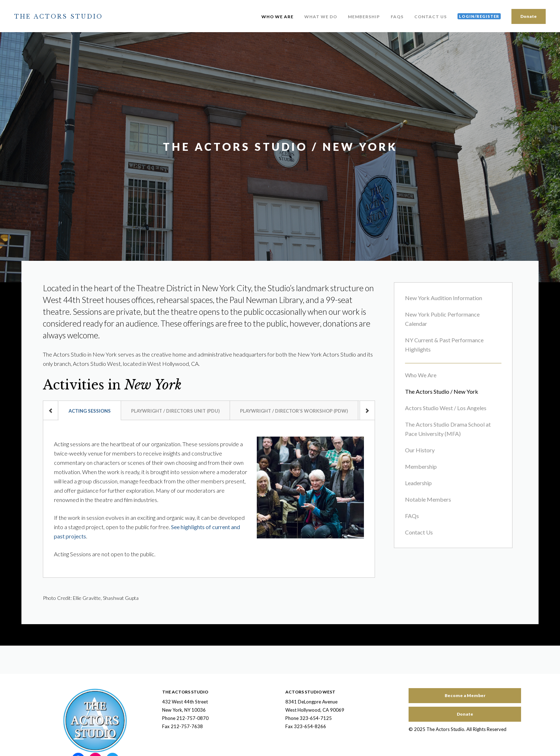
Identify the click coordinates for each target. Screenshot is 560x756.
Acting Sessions (90, 411)
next (367, 410)
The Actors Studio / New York (442, 391)
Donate (529, 16)
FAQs (397, 17)
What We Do (321, 17)
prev (51, 410)
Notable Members (428, 499)
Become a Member (465, 695)
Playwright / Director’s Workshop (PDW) (294, 411)
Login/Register (479, 16)
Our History (420, 450)
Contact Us (431, 17)
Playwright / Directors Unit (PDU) (175, 411)
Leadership (418, 483)
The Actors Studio (59, 16)
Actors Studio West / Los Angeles (446, 408)
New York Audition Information (444, 298)
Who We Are (277, 17)
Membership (364, 17)
